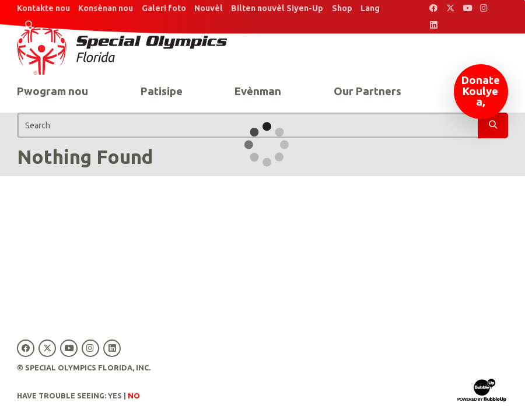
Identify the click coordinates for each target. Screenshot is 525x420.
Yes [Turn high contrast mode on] (115, 395)
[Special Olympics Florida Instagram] (484, 8)
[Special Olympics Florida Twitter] (451, 8)
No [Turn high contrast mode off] (134, 395)
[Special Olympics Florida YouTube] (468, 8)
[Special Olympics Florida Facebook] (434, 8)
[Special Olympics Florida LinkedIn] (434, 25)
